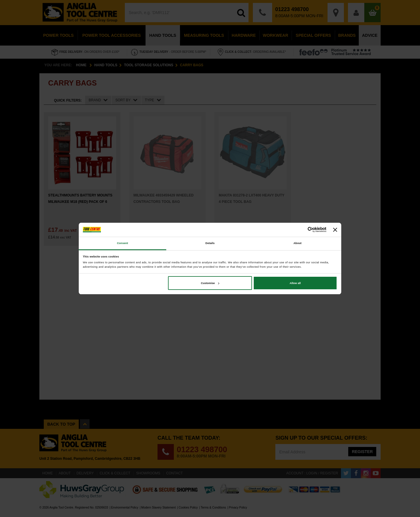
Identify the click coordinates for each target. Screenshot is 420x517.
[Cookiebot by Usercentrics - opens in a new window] (301, 230)
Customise (210, 283)
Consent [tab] (123, 243)
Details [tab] (210, 243)
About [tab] (297, 243)
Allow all (295, 283)
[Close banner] (335, 230)
